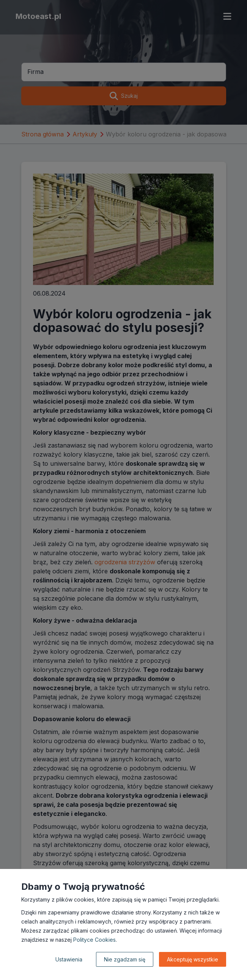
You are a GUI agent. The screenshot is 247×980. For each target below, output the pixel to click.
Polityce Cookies (94, 940)
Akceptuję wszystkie (193, 959)
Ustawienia (69, 959)
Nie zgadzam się (125, 959)
